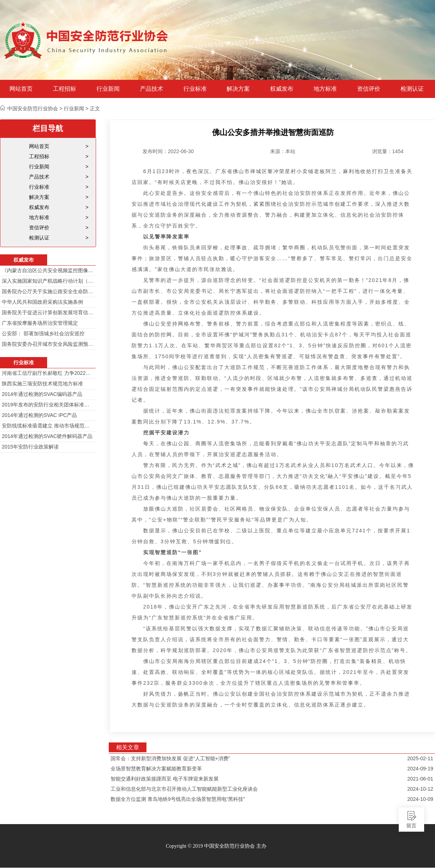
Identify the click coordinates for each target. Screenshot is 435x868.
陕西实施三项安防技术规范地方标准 (42, 384)
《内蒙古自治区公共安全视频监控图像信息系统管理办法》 (48, 270)
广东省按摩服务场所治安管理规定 (40, 323)
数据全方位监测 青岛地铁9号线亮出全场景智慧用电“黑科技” (178, 799)
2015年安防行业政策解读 (30, 447)
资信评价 (369, 89)
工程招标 (65, 89)
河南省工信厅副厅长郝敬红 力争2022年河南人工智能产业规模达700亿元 (48, 373)
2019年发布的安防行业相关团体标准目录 (48, 405)
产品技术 (152, 89)
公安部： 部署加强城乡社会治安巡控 (43, 333)
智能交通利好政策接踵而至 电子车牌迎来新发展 (165, 779)
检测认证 (412, 89)
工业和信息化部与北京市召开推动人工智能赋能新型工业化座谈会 (184, 789)
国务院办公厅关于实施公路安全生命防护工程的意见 (48, 291)
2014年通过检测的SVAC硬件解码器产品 (47, 436)
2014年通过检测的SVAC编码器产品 (42, 394)
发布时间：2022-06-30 (168, 151)
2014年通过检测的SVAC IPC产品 (39, 415)
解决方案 (238, 89)
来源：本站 (283, 151)
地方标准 (325, 89)
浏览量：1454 (388, 151)
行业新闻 (108, 89)
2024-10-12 (420, 789)
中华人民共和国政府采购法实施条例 (42, 302)
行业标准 (195, 89)
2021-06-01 (420, 779)
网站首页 (21, 89)
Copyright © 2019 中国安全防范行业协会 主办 (216, 846)
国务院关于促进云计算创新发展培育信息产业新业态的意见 (48, 312)
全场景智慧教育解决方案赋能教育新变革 (156, 769)
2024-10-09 (420, 799)
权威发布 (282, 89)
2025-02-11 (420, 758)
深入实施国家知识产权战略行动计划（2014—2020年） (48, 281)
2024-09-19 (420, 769)
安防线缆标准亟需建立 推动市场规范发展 (48, 426)
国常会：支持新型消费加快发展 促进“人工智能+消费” (170, 758)
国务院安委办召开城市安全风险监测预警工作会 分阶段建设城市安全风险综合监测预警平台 (48, 344)
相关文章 (128, 747)
